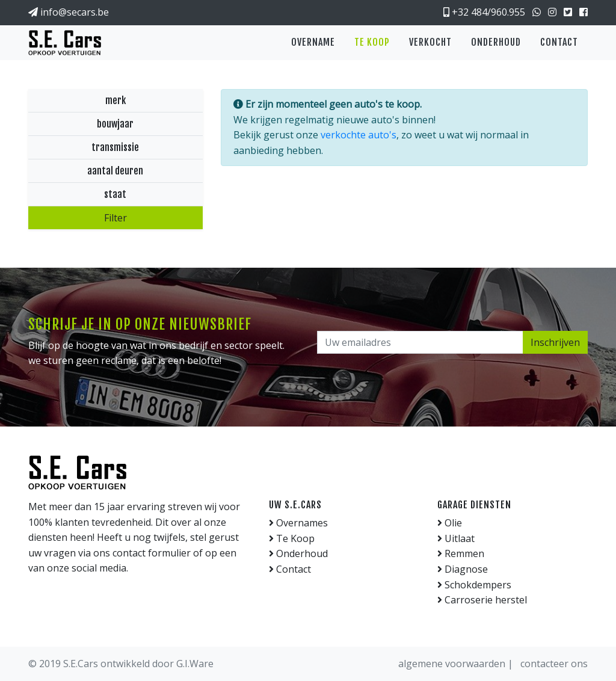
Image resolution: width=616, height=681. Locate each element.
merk (115, 100)
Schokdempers (474, 585)
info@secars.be (69, 12)
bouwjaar (115, 124)
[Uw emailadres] (420, 342)
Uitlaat (456, 538)
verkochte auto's (359, 135)
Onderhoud (496, 42)
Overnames (298, 523)
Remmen (461, 553)
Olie (450, 523)
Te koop (372, 42)
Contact (559, 42)
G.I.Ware (195, 664)
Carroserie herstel (482, 600)
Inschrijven (555, 342)
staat (115, 194)
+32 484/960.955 (484, 12)
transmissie (115, 147)
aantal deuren (115, 171)
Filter (115, 218)
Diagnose (463, 569)
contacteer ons (554, 664)
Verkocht (430, 42)
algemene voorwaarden (453, 664)
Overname (313, 42)
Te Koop (292, 538)
